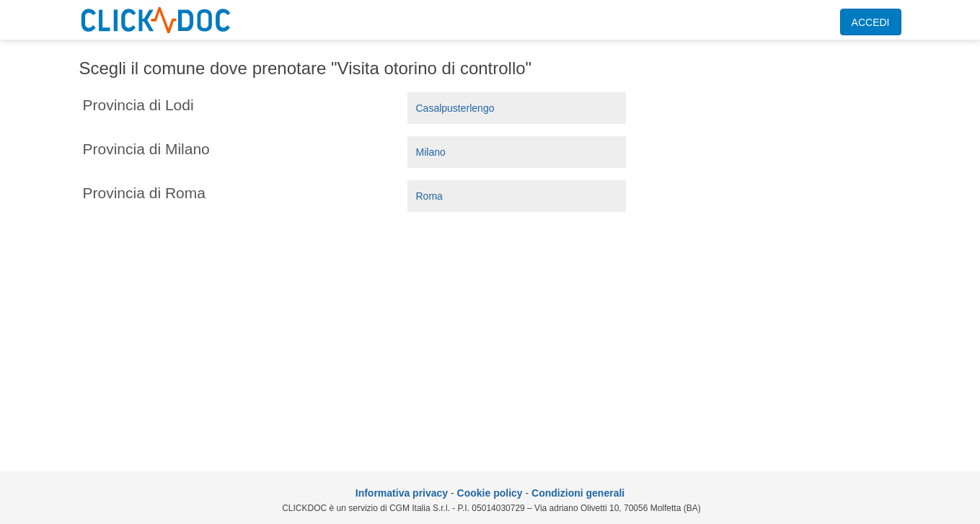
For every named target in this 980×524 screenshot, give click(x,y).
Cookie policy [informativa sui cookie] (490, 493)
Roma (429, 196)
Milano (431, 152)
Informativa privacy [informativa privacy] (402, 493)
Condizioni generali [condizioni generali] (578, 493)
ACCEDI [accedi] (871, 22)
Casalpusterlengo (455, 108)
